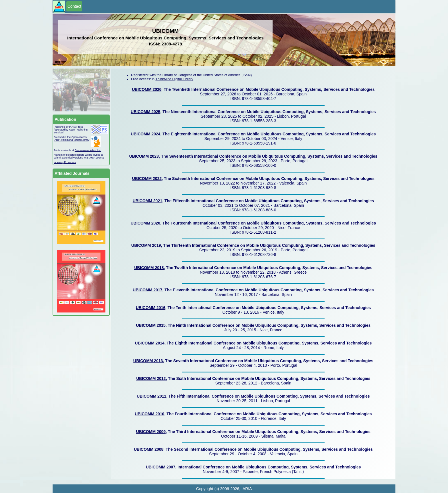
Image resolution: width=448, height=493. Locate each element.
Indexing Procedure (65, 162)
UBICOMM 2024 (146, 134)
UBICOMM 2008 (149, 449)
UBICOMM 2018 (149, 268)
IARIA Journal (96, 158)
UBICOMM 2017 (148, 290)
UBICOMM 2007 (160, 467)
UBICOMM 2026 (147, 89)
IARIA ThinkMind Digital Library (71, 140)
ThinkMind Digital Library (174, 79)
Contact (74, 6)
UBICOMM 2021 (147, 201)
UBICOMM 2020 (145, 223)
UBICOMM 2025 (146, 112)
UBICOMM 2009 (151, 432)
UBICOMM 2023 (144, 156)
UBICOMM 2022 (147, 179)
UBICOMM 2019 (146, 245)
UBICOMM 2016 (150, 308)
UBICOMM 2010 (150, 414)
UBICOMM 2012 (151, 378)
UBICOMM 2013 (148, 361)
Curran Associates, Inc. (88, 150)
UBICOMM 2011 (152, 396)
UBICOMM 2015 (151, 325)
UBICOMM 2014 (150, 343)
